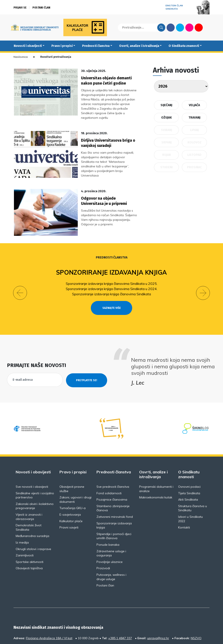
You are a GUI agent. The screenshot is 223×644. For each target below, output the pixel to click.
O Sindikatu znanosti (184, 46)
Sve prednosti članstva (113, 462)
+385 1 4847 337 (120, 613)
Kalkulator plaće (71, 496)
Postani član (41, 8)
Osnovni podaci (189, 462)
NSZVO (196, 613)
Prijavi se (20, 8)
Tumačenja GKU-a (73, 483)
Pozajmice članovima (112, 475)
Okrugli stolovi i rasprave (33, 524)
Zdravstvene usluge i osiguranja (111, 528)
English (208, 27)
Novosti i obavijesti (28, 46)
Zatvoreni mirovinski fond (115, 492)
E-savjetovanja (70, 490)
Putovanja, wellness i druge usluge (111, 552)
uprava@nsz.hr (158, 613)
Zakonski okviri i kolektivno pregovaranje (35, 481)
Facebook (171, 27)
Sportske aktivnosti (30, 537)
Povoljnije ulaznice (110, 537)
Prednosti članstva (96, 46)
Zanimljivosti (25, 531)
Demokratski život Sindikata (29, 503)
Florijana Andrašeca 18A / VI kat (49, 613)
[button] (20, 272)
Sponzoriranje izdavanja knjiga (112, 256)
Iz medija (22, 518)
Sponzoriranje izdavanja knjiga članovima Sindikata (111, 277)
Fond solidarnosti (109, 468)
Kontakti (184, 503)
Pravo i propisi (62, 46)
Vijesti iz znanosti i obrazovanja (29, 492)
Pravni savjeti (69, 503)
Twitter (180, 27)
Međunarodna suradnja (32, 511)
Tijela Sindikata (189, 468)
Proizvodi (103, 544)
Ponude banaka (108, 520)
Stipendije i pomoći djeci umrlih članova (114, 511)
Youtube (199, 27)
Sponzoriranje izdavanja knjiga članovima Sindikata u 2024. (112, 272)
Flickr (189, 27)
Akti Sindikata (188, 475)
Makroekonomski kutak (156, 473)
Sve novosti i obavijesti (32, 462)
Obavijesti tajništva (29, 544)
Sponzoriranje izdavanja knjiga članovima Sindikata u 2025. (112, 267)
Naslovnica (21, 57)
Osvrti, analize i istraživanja (139, 46)
